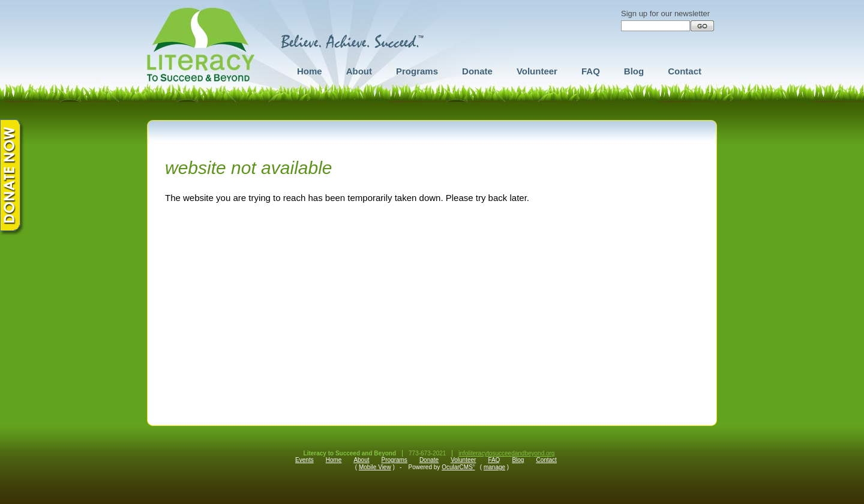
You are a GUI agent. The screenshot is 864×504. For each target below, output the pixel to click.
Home (310, 71)
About (359, 71)
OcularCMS (458, 467)
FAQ (591, 71)
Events (304, 460)
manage (494, 467)
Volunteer (537, 71)
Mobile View (375, 467)
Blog (634, 71)
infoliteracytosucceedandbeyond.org (506, 453)
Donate (477, 71)
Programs (417, 71)
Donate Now (13, 177)
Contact (685, 71)
